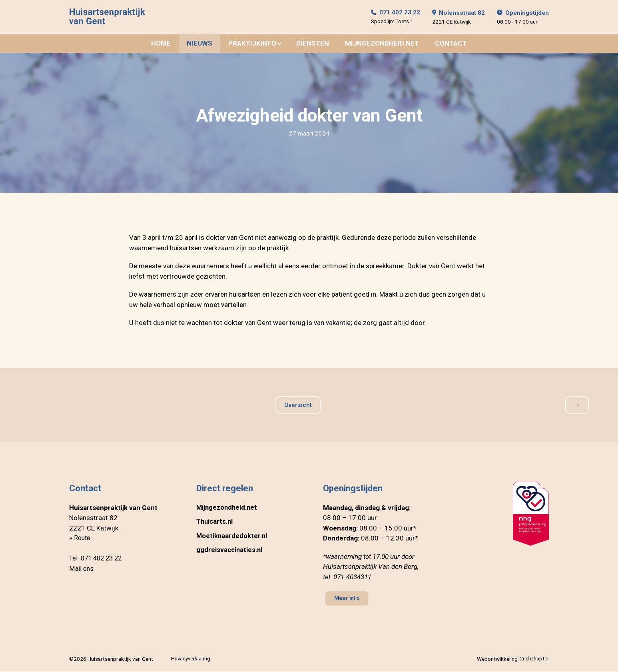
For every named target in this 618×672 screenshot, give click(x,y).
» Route (80, 539)
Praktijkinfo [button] (252, 44)
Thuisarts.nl (215, 522)
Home (161, 44)
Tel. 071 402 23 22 (98, 559)
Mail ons (82, 570)
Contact (451, 44)
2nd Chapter (534, 660)
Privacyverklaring (191, 660)
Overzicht (298, 406)
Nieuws (199, 44)
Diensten (313, 44)
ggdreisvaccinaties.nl (230, 551)
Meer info (348, 599)
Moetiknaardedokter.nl (232, 537)
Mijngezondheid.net (382, 44)
